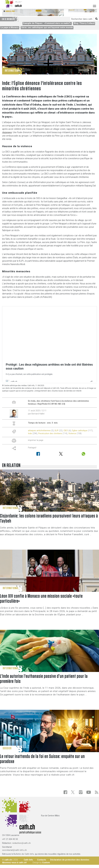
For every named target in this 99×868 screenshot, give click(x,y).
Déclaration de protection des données (70, 860)
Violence (72, 434)
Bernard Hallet (38, 414)
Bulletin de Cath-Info (24, 854)
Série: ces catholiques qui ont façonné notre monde (47, 28)
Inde (30, 434)
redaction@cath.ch (21, 843)
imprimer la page (36, 440)
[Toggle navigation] (94, 4)
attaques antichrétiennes (39, 431)
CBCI (66, 431)
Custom (46, 863)
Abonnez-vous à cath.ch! (14, 863)
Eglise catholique (80, 431)
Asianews (7, 132)
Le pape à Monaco (10, 28)
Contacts (42, 860)
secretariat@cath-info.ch (14, 850)
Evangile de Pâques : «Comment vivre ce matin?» (47, 23)
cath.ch (8, 860)
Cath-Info (28, 860)
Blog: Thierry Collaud (84, 23)
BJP (57, 431)
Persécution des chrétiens (50, 434)
